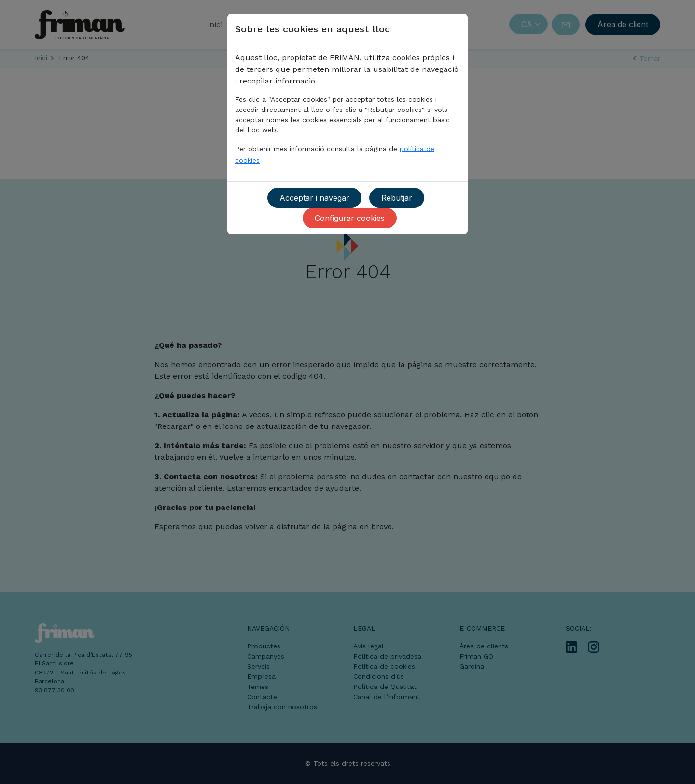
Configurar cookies (350, 218)
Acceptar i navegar (314, 198)
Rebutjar (397, 198)
